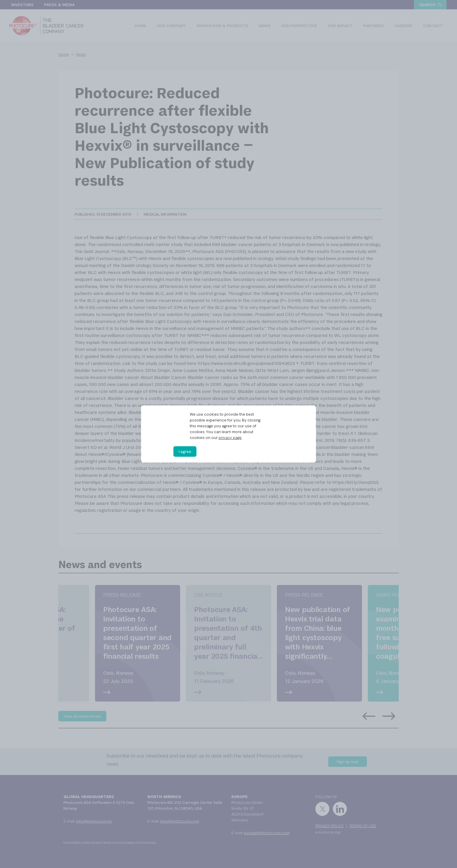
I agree (185, 451)
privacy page (230, 437)
